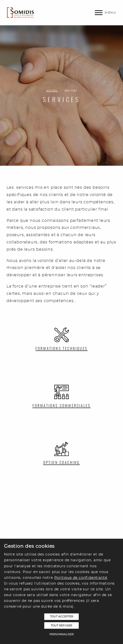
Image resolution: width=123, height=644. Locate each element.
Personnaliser (62, 634)
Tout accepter (62, 617)
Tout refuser (61, 626)
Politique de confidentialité (81, 578)
